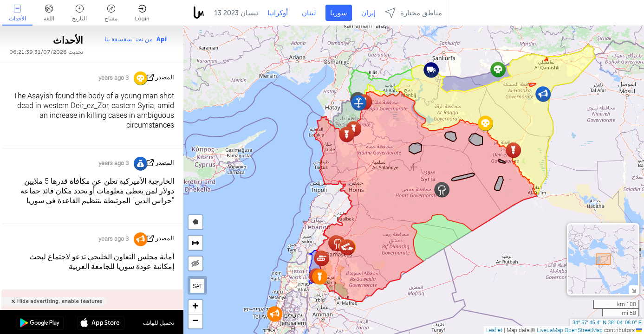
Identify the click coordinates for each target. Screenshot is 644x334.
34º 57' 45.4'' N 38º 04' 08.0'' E (607, 322)
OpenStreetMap (584, 330)
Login (142, 13)
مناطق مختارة (413, 13)
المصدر (165, 77)
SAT (198, 286)
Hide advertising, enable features (60, 301)
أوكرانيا (278, 13)
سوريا (339, 13)
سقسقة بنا (118, 39)
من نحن (144, 39)
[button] (431, 70)
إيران (368, 13)
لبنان (309, 13)
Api (162, 39)
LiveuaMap (550, 330)
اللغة (49, 13)
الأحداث (17, 13)
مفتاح (111, 13)
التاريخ (79, 13)
